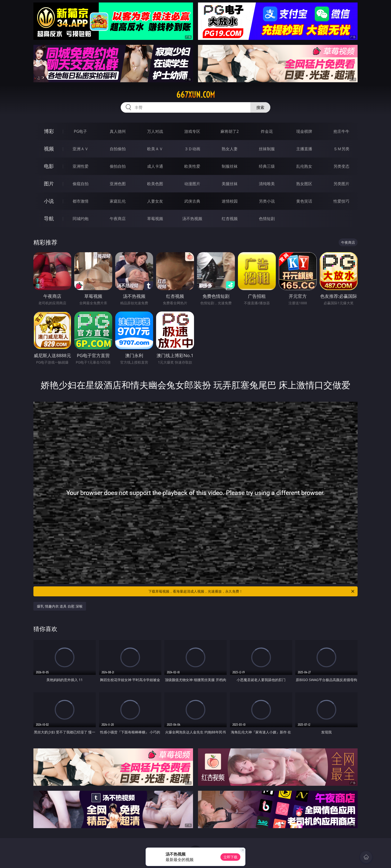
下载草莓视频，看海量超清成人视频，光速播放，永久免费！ (252, 591)
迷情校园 (230, 201)
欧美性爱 (192, 166)
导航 (49, 218)
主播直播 (304, 149)
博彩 (49, 131)
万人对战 (155, 131)
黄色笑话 (304, 201)
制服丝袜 (230, 166)
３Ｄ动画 (192, 149)
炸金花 (267, 131)
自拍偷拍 (118, 149)
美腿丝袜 (230, 184)
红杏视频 (230, 219)
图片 (49, 184)
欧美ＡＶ (155, 149)
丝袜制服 (267, 149)
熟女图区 (304, 184)
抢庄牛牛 (341, 131)
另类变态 (341, 166)
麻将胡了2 (230, 131)
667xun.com (196, 95)
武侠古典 (192, 201)
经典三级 (267, 166)
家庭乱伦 (118, 201)
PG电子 (80, 131)
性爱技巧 (341, 201)
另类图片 (341, 184)
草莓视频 (155, 219)
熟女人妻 (230, 149)
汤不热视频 (192, 219)
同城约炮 (81, 219)
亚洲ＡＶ (81, 149)
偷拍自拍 (118, 166)
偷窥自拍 (81, 184)
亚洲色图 (118, 184)
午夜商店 (118, 219)
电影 (49, 166)
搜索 (260, 107)
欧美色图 (155, 184)
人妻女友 (155, 201)
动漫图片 (192, 184)
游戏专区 (192, 131)
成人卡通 (155, 166)
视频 (49, 149)
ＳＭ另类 (341, 149)
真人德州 (118, 131)
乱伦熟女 (304, 166)
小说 (49, 201)
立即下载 (230, 857)
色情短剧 (267, 219)
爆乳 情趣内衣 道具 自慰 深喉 (60, 606)
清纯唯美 (267, 184)
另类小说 (267, 201)
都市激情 (81, 201)
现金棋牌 (304, 131)
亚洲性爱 (81, 166)
